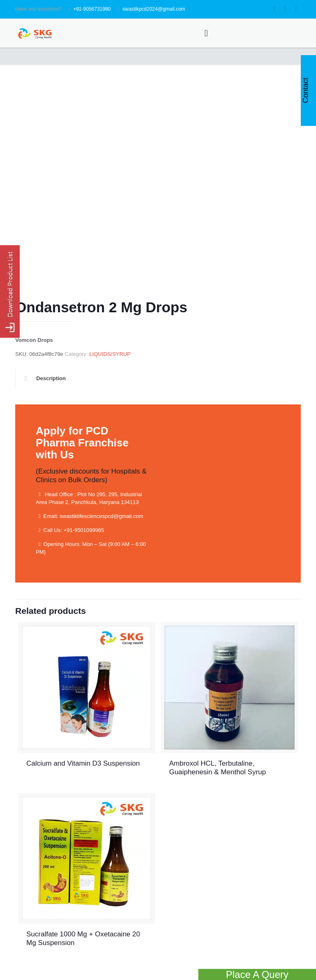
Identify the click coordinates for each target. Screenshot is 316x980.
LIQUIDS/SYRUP (110, 354)
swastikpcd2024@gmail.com (154, 9)
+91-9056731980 (92, 9)
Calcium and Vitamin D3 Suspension (83, 763)
